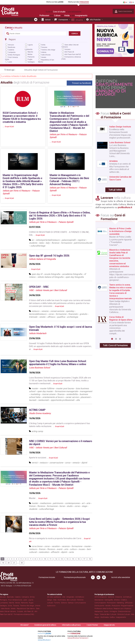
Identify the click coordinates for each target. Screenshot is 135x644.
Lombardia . (4, 603)
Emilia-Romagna (14, 55)
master (35, 388)
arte (88, 503)
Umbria (44, 52)
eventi (59, 549)
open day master (45, 391)
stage (84, 506)
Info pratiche (93, 20)
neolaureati (43, 400)
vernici (35, 463)
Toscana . (17, 606)
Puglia (30, 59)
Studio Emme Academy (40, 413)
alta (78, 400)
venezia (45, 311)
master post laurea (65, 388)
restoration (44, 552)
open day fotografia (75, 277)
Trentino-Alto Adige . (27, 606)
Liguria (30, 45)
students (33, 243)
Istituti (46, 20)
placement (85, 397)
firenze (32, 506)
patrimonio (58, 503)
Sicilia (43, 45)
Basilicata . (11, 597)
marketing (35, 394)
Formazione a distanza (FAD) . (24, 614)
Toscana (44, 47)
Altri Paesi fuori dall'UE (73, 54)
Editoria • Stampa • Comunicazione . (74, 603)
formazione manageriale (66, 391)
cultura (73, 549)
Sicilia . (10, 606)
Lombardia (29, 49)
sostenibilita (72, 394)
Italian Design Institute (120, 127)
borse (62, 506)
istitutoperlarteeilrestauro (48, 240)
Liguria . (31, 600)
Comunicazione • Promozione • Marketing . (110, 603)
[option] (115, 282)
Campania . (26, 597)
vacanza (66, 546)
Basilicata (12, 47)
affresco (51, 317)
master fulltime (47, 388)
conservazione (57, 311)
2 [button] (116, 339)
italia (41, 243)
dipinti (84, 463)
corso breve (37, 546)
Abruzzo (11, 45)
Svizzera (67, 49)
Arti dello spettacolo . (55, 597)
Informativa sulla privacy (71, 625)
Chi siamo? (24, 625)
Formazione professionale (75, 577)
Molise (30, 54)
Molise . (18, 603)
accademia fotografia (72, 274)
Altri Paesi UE (69, 52)
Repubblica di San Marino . (26, 608)
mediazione (45, 503)
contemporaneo (72, 503)
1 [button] (112, 339)
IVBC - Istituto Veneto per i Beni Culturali (48, 290)
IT (125, 2)
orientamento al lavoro (53, 397)
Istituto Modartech (38, 333)
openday (70, 311)
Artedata (113, 161)
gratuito (84, 314)
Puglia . (31, 603)
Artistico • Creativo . (121, 600)
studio (70, 506)
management (86, 391)
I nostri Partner (92, 625)
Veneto (44, 57)
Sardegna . (4, 606)
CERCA (75, 34)
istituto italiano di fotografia (50, 277)
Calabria (11, 50)
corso (51, 314)
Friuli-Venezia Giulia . (16, 600)
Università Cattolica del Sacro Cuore (120, 178)
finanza (61, 394)
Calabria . (18, 597)
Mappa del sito (109, 625)
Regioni (10, 39)
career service (72, 397)
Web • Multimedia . (60, 600)
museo (82, 549)
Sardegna (31, 62)
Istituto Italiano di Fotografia (42, 259)
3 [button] (120, 339)
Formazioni (61, 20)
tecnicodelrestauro (38, 314)
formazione (66, 243)
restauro (36, 311)
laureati (33, 400)
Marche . (12, 603)
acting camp (37, 431)
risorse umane (49, 394)
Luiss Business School (39, 368)
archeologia (73, 317)
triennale (33, 317)
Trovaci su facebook (81, 83)
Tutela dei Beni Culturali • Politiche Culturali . (115, 614)
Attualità (77, 20)
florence (55, 243)
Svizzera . (21, 611)
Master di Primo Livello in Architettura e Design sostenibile (120, 231)
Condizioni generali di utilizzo (45, 625)
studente (33, 509)
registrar (82, 240)
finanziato (73, 314)
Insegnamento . (121, 617)
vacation (56, 546)
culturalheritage (38, 246)
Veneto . (14, 608)
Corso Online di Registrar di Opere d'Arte (121, 318)
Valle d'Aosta (46, 55)
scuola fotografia (52, 274)
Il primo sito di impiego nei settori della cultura (51, 636)
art (83, 503)
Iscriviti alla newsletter (121, 577)
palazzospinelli (69, 240)
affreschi (55, 552)
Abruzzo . (3, 597)
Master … (38, 498)
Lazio (10, 62)
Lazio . (26, 600)
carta (71, 552)
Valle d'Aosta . (6, 608)
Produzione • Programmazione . (123, 606)
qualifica (61, 317)
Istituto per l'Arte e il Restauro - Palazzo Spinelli (51, 222)
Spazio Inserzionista (123, 11)
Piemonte (31, 57)
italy (48, 243)
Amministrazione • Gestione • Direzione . (109, 597)
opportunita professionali (62, 400)
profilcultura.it (125, 207)
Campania (12, 52)
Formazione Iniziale (47, 577)
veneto (43, 317)
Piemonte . (25, 603)
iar (33, 240)
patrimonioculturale (83, 243)
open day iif (37, 274)
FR (132, 2)
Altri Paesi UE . (29, 611)
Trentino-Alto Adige (48, 50)
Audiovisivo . (52, 606)
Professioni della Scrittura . (104, 608)
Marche (30, 52)
